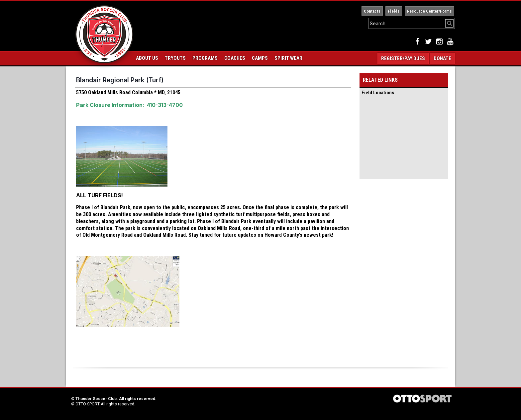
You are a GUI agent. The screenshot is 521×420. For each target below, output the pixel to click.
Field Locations (378, 93)
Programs (205, 58)
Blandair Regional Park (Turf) (120, 80)
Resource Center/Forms (429, 11)
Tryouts (175, 58)
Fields (394, 11)
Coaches (235, 58)
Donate (442, 58)
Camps (260, 58)
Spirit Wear (288, 58)
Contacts (372, 11)
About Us (147, 58)
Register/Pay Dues (403, 58)
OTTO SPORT (88, 404)
